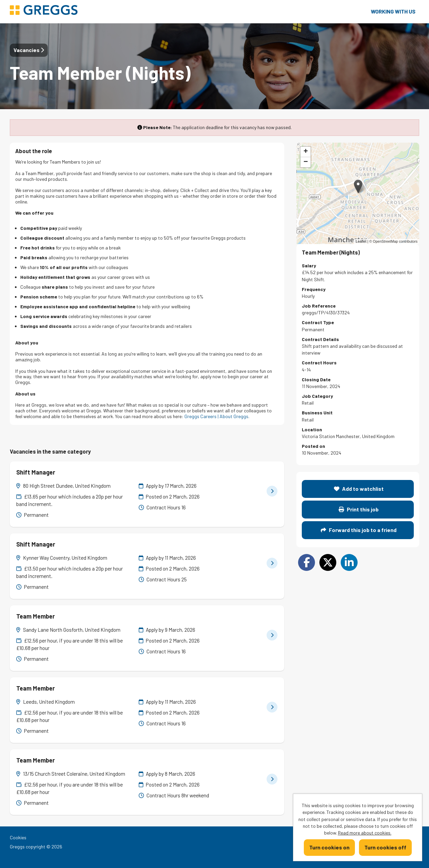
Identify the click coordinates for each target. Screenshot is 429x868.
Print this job (359, 509)
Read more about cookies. (365, 833)
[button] (358, 186)
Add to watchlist (359, 489)
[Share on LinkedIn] (349, 562)
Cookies (18, 837)
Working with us (393, 11)
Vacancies (29, 50)
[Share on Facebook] (307, 562)
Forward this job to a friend (359, 530)
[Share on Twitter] (328, 562)
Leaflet (361, 241)
